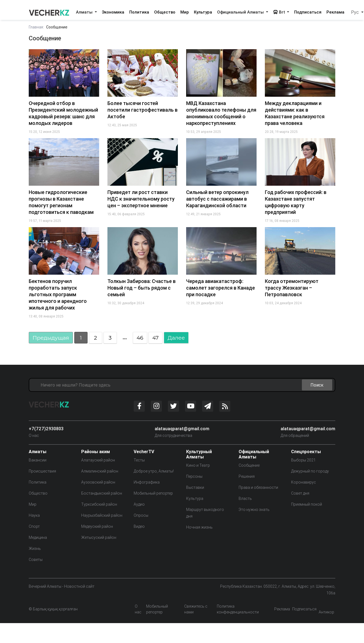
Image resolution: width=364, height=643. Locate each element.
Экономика (113, 12)
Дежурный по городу (310, 471)
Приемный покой (307, 504)
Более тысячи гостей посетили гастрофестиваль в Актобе (143, 110)
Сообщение (249, 465)
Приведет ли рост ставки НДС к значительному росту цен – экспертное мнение (141, 199)
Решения (247, 476)
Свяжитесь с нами (196, 609)
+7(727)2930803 (46, 429)
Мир (185, 12)
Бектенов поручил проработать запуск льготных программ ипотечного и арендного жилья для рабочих (58, 294)
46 (140, 338)
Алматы (85, 12)
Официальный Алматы (241, 12)
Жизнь (35, 548)
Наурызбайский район (102, 515)
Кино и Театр (198, 465)
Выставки (195, 487)
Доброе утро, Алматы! (154, 471)
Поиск (317, 385)
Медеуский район (97, 526)
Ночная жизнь (199, 527)
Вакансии (38, 460)
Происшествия (42, 471)
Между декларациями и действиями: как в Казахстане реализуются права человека (295, 113)
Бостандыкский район (102, 493)
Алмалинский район (100, 471)
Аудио (139, 504)
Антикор (326, 612)
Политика (139, 12)
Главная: (36, 27)
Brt (280, 12)
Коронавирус (304, 482)
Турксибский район (99, 504)
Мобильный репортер (153, 493)
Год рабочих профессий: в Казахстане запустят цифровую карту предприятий (296, 202)
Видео (139, 526)
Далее (176, 338)
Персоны (194, 476)
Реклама (335, 12)
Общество (165, 12)
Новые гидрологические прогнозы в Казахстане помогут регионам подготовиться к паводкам (61, 202)
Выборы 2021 (303, 460)
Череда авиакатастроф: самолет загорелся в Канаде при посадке (221, 288)
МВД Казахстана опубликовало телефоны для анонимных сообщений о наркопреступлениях (221, 113)
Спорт (34, 526)
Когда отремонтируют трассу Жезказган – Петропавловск (292, 288)
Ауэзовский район (98, 482)
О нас (34, 435)
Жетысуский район (99, 537)
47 (155, 338)
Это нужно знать (254, 510)
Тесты (139, 460)
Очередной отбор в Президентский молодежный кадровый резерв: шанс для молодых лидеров (63, 113)
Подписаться (308, 12)
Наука (34, 515)
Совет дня (300, 493)
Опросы (141, 515)
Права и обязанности (258, 487)
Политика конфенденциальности (238, 609)
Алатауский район (98, 460)
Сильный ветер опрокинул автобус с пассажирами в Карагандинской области (217, 199)
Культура (203, 12)
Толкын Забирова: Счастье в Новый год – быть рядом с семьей (142, 288)
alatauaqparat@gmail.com (182, 429)
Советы (36, 560)
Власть (245, 498)
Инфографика (147, 482)
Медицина (38, 537)
